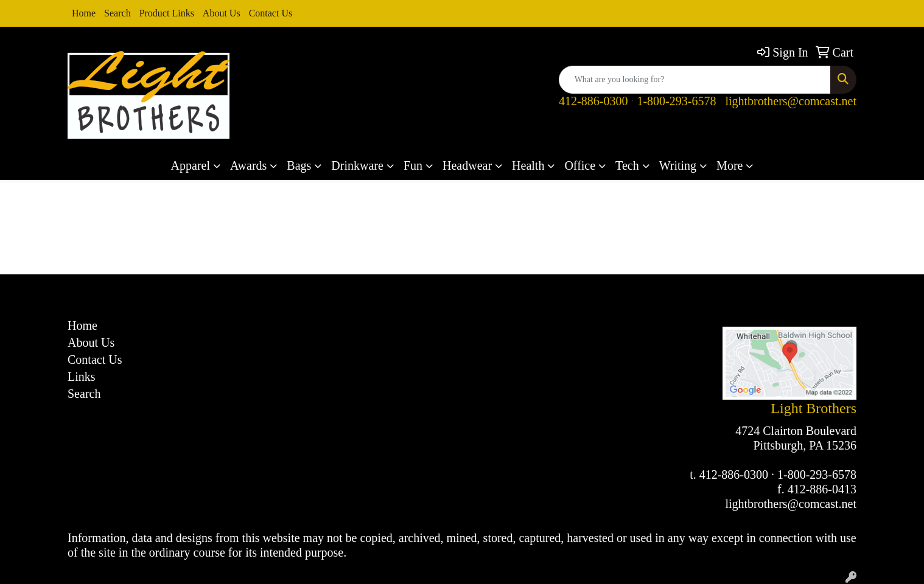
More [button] (730, 165)
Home (84, 13)
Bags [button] (299, 165)
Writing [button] (678, 165)
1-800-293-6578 (676, 101)
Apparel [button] (191, 165)
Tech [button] (627, 165)
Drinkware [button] (357, 165)
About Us (222, 13)
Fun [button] (413, 165)
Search (117, 13)
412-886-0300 (593, 101)
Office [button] (580, 165)
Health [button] (528, 165)
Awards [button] (248, 165)
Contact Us (271, 13)
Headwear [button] (467, 165)
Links (82, 377)
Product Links (167, 13)
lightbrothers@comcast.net (791, 101)
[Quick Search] (695, 80)
